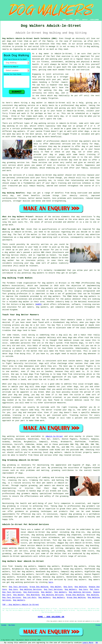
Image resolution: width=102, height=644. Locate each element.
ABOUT (77, 20)
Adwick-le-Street (54, 436)
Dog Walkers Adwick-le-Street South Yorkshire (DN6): (30, 38)
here (51, 582)
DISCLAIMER (95, 20)
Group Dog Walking (39, 587)
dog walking (20, 105)
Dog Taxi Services (18, 587)
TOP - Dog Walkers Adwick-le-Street (21, 605)
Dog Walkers (71, 589)
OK (97, 643)
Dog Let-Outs (30, 597)
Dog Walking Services (31, 589)
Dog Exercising (31, 592)
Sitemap (4, 625)
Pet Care (94, 589)
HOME (64, 20)
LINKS (71, 20)
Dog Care (68, 587)
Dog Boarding (33, 595)
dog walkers (19, 131)
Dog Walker (56, 587)
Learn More (88, 643)
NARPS (39, 304)
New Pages (12, 625)
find (10, 566)
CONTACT (85, 20)
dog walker (59, 175)
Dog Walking (81, 587)
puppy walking (9, 548)
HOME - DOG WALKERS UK (51, 617)
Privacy (98, 625)
